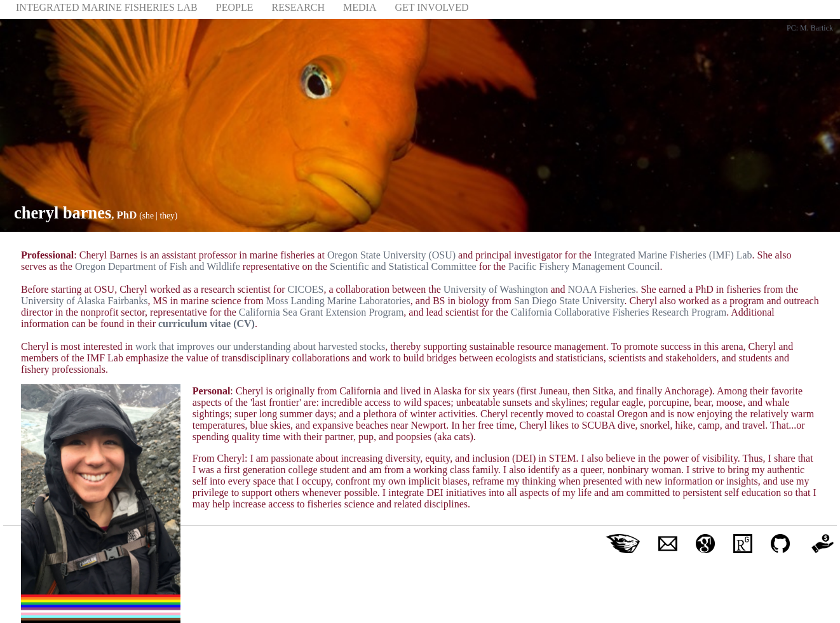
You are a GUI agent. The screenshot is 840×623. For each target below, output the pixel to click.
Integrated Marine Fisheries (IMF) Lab (673, 255)
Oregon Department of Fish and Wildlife (158, 266)
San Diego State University (569, 301)
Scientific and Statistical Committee (403, 266)
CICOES (305, 289)
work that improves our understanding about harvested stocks (260, 346)
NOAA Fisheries (601, 289)
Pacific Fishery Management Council (584, 266)
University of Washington (496, 289)
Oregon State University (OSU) (391, 255)
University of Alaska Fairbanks (85, 301)
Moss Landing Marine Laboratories (338, 301)
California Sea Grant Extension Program (322, 312)
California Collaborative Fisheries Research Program (619, 312)
